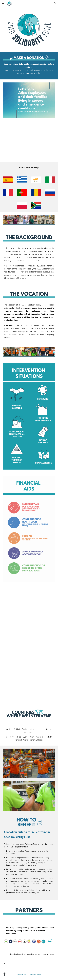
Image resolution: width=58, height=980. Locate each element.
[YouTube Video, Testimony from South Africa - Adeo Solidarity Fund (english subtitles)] (29, 645)
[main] (29, 69)
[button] (3, 3)
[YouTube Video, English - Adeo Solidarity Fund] (29, 141)
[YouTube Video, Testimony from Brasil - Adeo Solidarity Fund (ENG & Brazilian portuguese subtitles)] (29, 684)
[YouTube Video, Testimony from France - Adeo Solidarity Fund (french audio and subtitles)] (29, 605)
